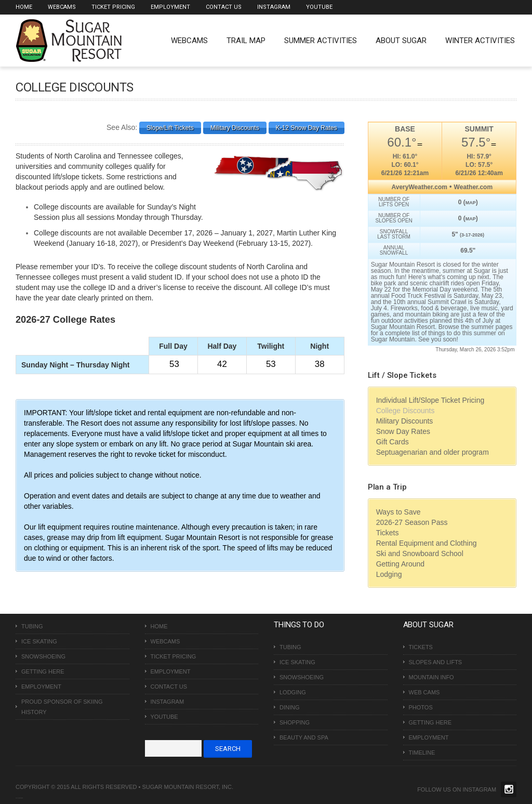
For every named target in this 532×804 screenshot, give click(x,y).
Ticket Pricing (113, 7)
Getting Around (400, 564)
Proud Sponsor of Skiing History (62, 707)
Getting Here (43, 671)
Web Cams (424, 692)
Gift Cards (393, 442)
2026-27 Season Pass (412, 522)
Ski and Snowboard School (420, 553)
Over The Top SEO (20, 798)
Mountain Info (431, 677)
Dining (290, 707)
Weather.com (473, 187)
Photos (421, 707)
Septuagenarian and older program (433, 452)
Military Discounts (405, 421)
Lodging (389, 574)
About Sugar (401, 41)
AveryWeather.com (420, 187)
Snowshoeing (43, 656)
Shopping (295, 722)
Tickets (388, 533)
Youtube (319, 7)
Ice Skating (39, 641)
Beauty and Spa (304, 737)
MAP (471, 203)
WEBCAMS (189, 41)
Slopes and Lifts (436, 662)
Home (24, 7)
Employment (170, 7)
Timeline (422, 753)
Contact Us (224, 7)
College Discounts (405, 411)
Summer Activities (321, 41)
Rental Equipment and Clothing (427, 543)
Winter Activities (480, 41)
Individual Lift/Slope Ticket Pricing (430, 400)
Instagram (274, 7)
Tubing (32, 626)
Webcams (62, 7)
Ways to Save (398, 512)
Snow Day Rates (403, 431)
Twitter (509, 789)
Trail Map (246, 41)
